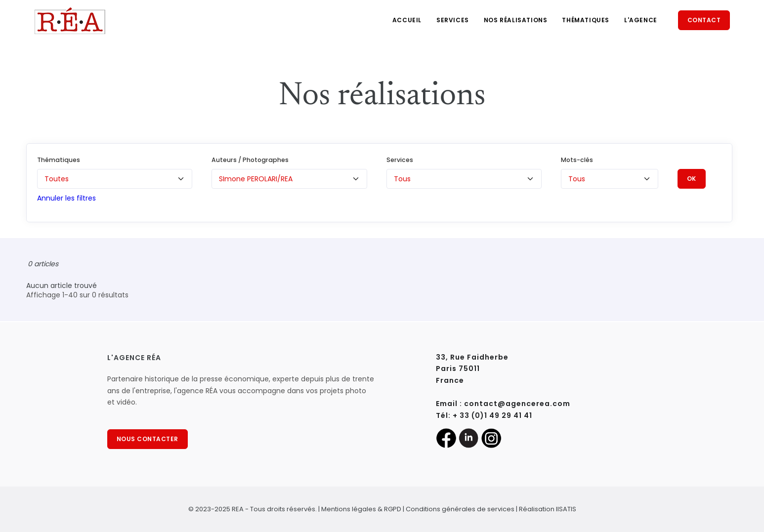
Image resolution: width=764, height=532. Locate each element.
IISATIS (566, 509)
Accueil (407, 20)
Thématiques (586, 20)
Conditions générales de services (460, 509)
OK (692, 179)
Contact (704, 20)
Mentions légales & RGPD (361, 509)
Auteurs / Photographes (250, 160)
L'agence (641, 20)
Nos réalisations (516, 20)
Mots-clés (577, 160)
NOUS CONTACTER (148, 439)
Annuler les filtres (66, 198)
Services (453, 20)
